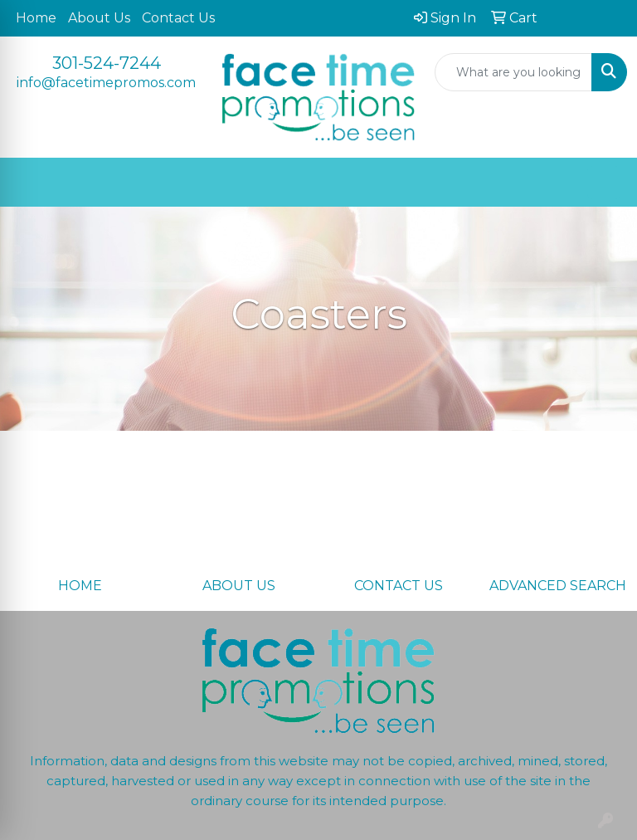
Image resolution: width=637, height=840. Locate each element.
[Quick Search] (513, 72)
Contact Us (178, 18)
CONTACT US (399, 586)
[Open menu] (604, 183)
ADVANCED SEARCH (558, 586)
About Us (99, 18)
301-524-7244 (107, 63)
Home (36, 18)
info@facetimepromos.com (106, 83)
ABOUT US (239, 586)
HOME (80, 586)
